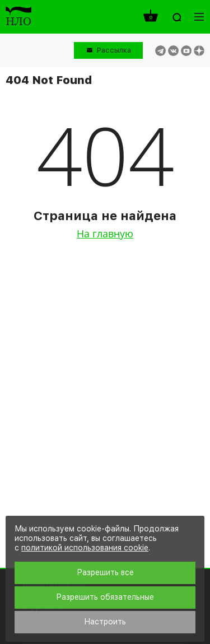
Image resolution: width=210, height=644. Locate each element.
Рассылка (114, 50)
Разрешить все (105, 572)
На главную (105, 234)
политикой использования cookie (85, 548)
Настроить (105, 622)
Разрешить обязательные (105, 597)
